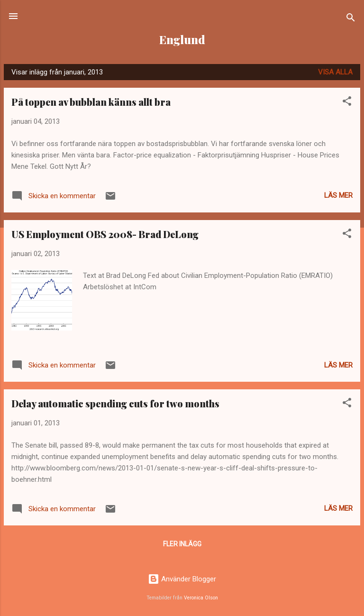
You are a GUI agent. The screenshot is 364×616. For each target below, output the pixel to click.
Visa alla (335, 72)
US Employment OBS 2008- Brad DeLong (105, 234)
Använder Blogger (182, 579)
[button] (347, 103)
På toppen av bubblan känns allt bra (91, 102)
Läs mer (338, 195)
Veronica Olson (201, 598)
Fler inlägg (182, 544)
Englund (182, 40)
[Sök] (351, 19)
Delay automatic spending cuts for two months (115, 403)
